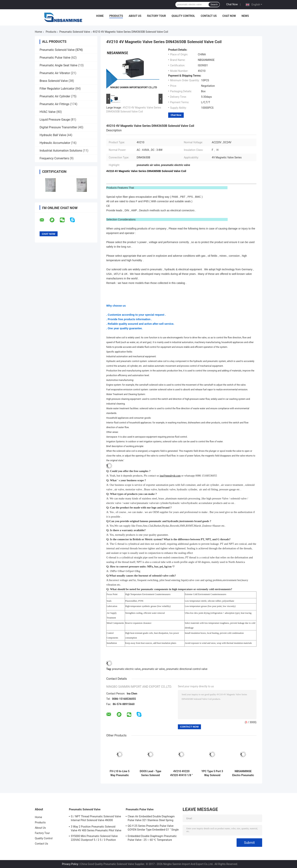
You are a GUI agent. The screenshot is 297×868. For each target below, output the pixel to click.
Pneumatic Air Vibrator (55, 73)
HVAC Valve (48, 112)
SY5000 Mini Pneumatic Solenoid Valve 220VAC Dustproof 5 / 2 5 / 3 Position (94, 838)
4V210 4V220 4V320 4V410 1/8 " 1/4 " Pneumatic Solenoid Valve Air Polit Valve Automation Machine (181, 773)
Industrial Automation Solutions (61, 151)
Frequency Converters (54, 158)
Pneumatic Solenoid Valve (75, 32)
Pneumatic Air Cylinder (55, 96)
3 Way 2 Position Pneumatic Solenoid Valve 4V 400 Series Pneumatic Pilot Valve (96, 828)
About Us (135, 16)
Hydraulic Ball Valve (53, 135)
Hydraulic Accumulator (55, 143)
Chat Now (232, 4)
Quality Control (183, 16)
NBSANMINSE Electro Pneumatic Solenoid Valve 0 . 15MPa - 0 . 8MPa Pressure (243, 773)
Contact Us (209, 16)
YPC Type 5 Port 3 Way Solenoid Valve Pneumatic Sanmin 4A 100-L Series (212, 773)
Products (116, 16)
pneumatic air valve (153, 669)
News (245, 16)
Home (100, 16)
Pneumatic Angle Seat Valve (58, 65)
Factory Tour (156, 16)
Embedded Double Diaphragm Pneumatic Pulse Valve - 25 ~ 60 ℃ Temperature (152, 838)
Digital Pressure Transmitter (58, 127)
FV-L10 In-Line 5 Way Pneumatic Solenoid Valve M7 (120, 773)
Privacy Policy (70, 864)
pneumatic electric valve (126, 669)
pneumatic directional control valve (187, 669)
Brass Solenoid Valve (54, 81)
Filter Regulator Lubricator (57, 89)
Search (214, 5)
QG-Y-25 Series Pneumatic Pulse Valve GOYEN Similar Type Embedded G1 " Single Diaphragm (153, 828)
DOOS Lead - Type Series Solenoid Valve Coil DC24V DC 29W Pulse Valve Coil (151, 773)
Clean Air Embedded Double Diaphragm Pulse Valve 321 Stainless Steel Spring (151, 818)
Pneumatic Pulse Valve (55, 58)
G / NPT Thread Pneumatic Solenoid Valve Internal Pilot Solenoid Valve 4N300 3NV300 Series (96, 819)
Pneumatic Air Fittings (54, 104)
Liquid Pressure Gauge (55, 120)
